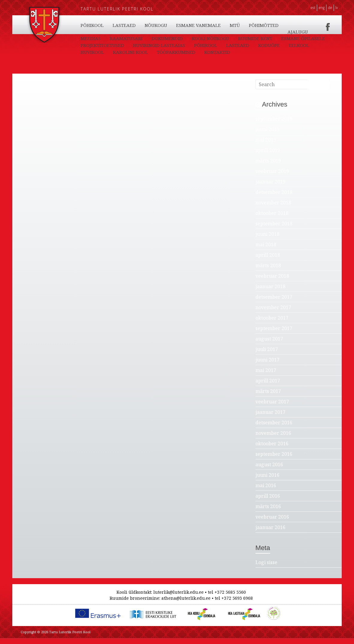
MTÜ (270, 38)
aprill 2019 (268, 156)
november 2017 (273, 313)
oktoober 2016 (272, 449)
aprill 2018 (268, 261)
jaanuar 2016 (270, 533)
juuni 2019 (267, 135)
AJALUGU (91, 45)
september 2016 (274, 460)
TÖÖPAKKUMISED (300, 32)
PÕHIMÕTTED (298, 38)
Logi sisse (266, 568)
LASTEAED (124, 25)
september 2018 (274, 230)
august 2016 (269, 470)
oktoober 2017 (272, 324)
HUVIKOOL (216, 25)
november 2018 (273, 209)
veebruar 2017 (272, 408)
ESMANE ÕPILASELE (102, 52)
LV (337, 8)
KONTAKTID (93, 38)
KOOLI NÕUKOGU (240, 45)
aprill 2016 (268, 502)
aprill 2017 (268, 387)
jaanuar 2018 (270, 292)
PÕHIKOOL (92, 25)
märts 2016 (268, 512)
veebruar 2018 (272, 282)
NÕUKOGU (191, 38)
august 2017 (269, 345)
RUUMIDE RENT (285, 45)
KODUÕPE (155, 25)
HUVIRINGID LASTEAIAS (212, 52)
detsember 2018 (274, 198)
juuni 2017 (267, 366)
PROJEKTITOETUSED (155, 52)
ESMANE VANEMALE (233, 38)
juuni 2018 (267, 240)
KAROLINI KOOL (254, 25)
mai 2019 (266, 146)
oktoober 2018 (272, 219)
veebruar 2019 (272, 177)
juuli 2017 (267, 355)
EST (313, 8)
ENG (322, 8)
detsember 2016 (274, 429)
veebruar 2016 (272, 523)
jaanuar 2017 (270, 418)
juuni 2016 (267, 481)
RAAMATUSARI (155, 45)
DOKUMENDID (196, 45)
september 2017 (274, 334)
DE (330, 8)
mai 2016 (266, 491)
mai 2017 (266, 376)
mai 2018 (266, 250)
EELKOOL (185, 25)
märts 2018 (268, 271)
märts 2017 (268, 397)
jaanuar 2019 (270, 188)
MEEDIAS (120, 45)
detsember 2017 (274, 303)
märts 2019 (268, 167)
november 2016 (273, 439)
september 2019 (274, 125)
